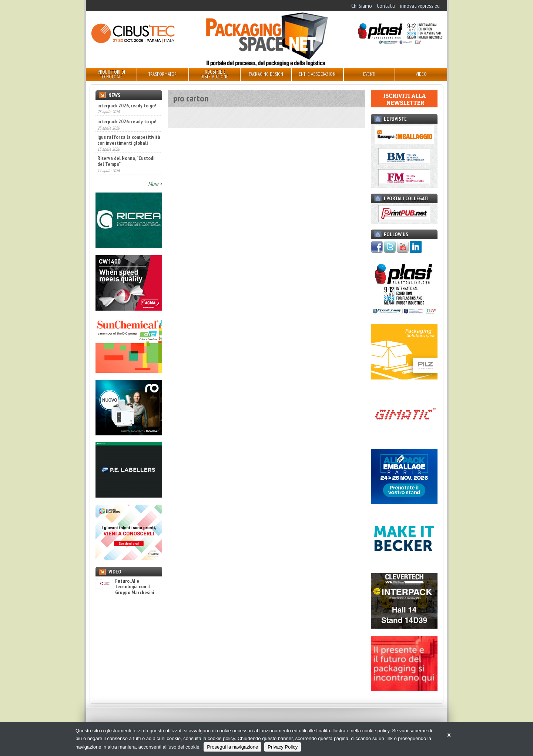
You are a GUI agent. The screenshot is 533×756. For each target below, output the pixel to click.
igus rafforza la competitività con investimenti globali (129, 140)
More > (155, 184)
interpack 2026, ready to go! (127, 106)
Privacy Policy (283, 747)
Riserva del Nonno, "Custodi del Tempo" (126, 161)
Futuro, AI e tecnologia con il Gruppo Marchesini (125, 587)
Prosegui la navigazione (232, 747)
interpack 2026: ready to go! (127, 121)
